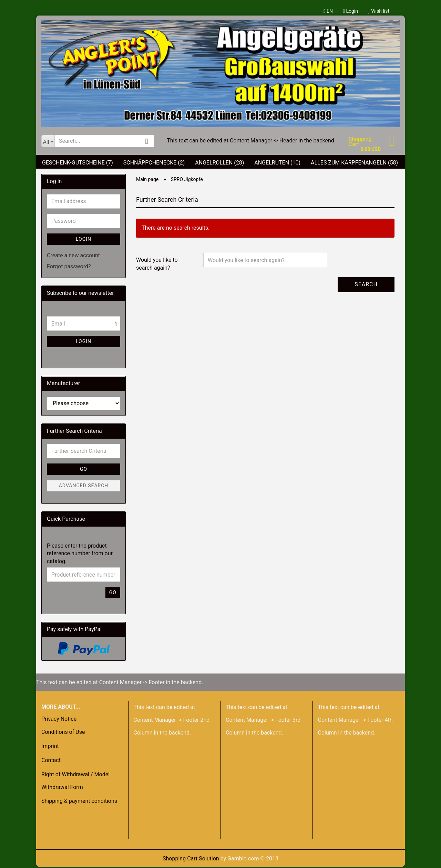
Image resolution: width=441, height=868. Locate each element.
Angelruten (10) (277, 164)
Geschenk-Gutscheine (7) (78, 164)
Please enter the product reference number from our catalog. (80, 555)
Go (84, 470)
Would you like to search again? (157, 265)
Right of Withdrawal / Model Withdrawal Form (75, 782)
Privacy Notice (59, 720)
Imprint (50, 747)
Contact (51, 761)
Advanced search (84, 487)
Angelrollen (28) (219, 164)
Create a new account (73, 256)
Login (351, 11)
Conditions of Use (63, 733)
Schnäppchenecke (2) (154, 164)
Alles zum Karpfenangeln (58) (354, 164)
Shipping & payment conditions (79, 802)
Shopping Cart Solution (191, 860)
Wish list (379, 11)
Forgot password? (69, 268)
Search (366, 285)
